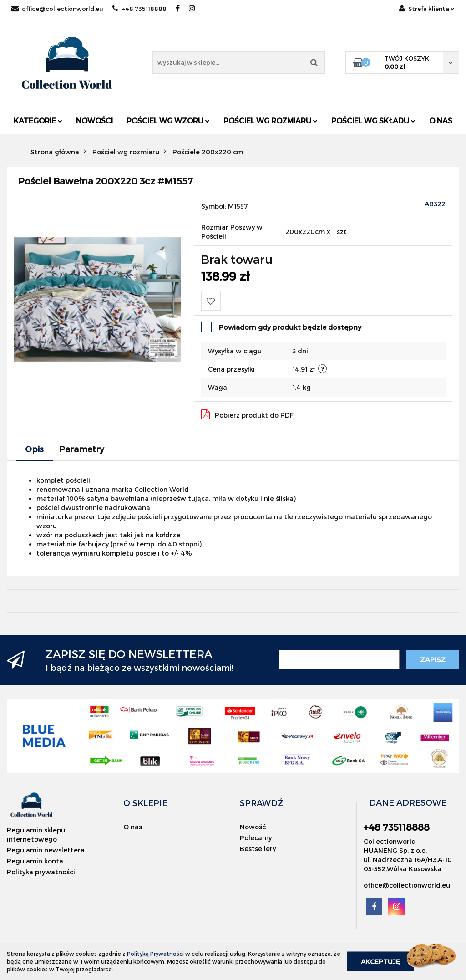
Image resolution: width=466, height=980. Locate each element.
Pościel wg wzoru (168, 120)
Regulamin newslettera (46, 850)
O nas (441, 120)
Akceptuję (380, 962)
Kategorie (38, 120)
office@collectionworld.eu (57, 9)
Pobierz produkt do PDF (247, 414)
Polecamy (256, 838)
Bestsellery (258, 849)
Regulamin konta (35, 861)
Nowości (94, 120)
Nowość (253, 827)
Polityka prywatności (41, 872)
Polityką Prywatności (155, 954)
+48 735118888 (139, 9)
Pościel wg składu (373, 120)
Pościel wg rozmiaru (271, 120)
